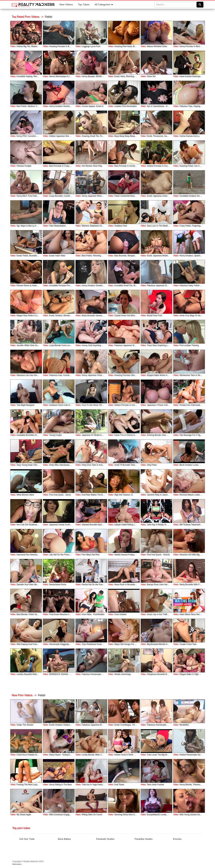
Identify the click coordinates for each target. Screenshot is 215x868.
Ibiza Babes (64, 839)
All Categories (104, 4)
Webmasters (17, 864)
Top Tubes (84, 4)
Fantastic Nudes (105, 839)
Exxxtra (177, 839)
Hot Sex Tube (27, 839)
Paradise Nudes (144, 839)
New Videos (66, 4)
